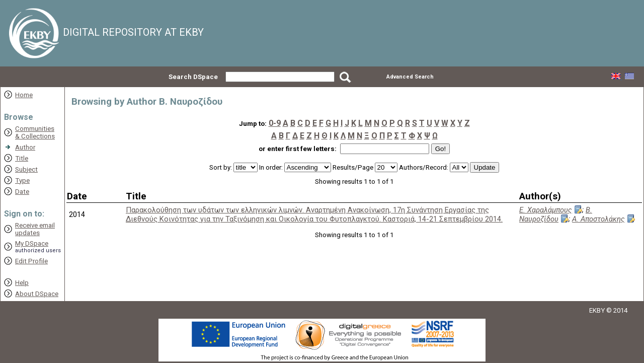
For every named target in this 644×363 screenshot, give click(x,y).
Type (22, 180)
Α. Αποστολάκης (598, 219)
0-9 (275, 123)
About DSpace (37, 294)
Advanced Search (410, 77)
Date (22, 192)
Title (22, 158)
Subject (26, 169)
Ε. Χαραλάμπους (546, 210)
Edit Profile (31, 261)
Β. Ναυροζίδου (556, 214)
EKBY (597, 310)
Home (24, 95)
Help (22, 283)
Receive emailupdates (35, 229)
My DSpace (32, 243)
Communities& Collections (35, 132)
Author (25, 147)
